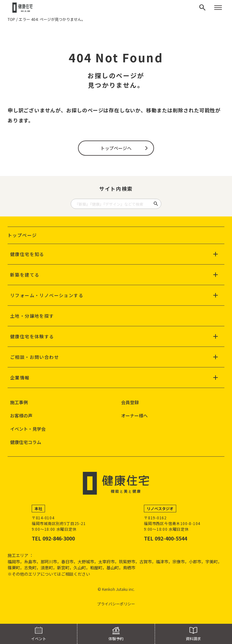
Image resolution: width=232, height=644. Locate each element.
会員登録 (130, 402)
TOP (11, 19)
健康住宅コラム (26, 442)
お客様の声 (21, 416)
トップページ (22, 235)
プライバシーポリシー (116, 604)
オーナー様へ (134, 416)
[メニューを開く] (218, 8)
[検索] (203, 8)
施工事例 (19, 402)
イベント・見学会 (28, 429)
